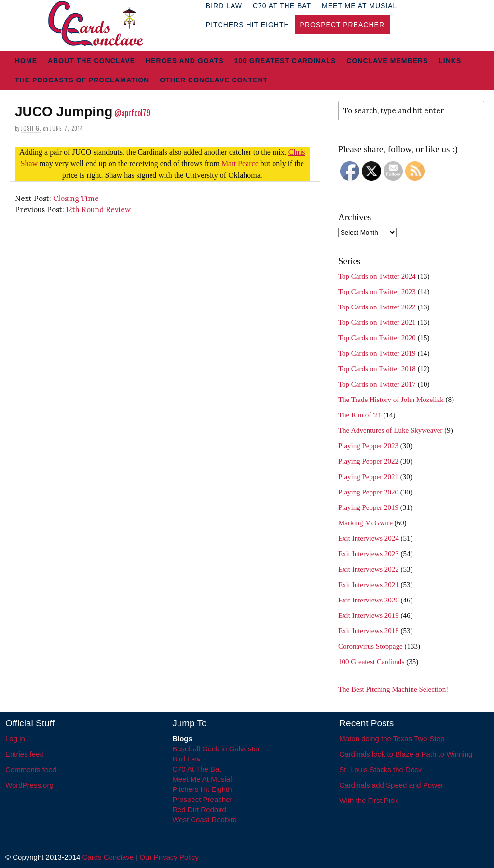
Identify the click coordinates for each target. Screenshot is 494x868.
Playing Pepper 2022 (368, 461)
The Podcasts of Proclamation (82, 80)
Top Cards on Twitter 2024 (377, 276)
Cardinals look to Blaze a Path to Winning (406, 754)
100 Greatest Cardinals (285, 61)
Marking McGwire (365, 523)
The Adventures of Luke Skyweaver (391, 430)
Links (450, 61)
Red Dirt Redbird (199, 809)
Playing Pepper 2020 (368, 492)
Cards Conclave (108, 857)
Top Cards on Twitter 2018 (377, 369)
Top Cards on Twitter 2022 (377, 307)
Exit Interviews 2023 (369, 554)
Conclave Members (387, 61)
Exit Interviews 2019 (369, 615)
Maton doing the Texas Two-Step (392, 739)
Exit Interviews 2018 (369, 631)
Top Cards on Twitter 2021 (377, 322)
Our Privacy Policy (169, 857)
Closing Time (76, 198)
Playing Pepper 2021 (368, 477)
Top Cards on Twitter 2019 (377, 353)
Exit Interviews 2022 (369, 569)
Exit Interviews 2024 (369, 538)
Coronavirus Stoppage (370, 646)
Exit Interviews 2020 (369, 600)
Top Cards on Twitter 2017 (377, 384)
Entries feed (25, 754)
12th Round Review (98, 209)
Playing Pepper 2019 (368, 507)
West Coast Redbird (205, 820)
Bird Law (186, 759)
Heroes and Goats (185, 61)
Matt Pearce (241, 164)
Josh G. (31, 128)
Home (26, 61)
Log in (15, 739)
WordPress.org (29, 785)
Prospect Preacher (342, 25)
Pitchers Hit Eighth (248, 25)
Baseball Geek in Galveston (217, 749)
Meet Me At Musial (202, 779)
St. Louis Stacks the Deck (380, 769)
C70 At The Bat (197, 769)
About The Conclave (91, 61)
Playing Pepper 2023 (368, 446)
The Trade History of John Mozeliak (391, 400)
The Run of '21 (360, 415)
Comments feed (31, 769)
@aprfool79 (132, 113)
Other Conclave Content (214, 80)
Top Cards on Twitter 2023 (377, 292)
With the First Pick (368, 800)
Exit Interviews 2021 (369, 585)
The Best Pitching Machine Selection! (393, 689)
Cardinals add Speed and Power (391, 785)
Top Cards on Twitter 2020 (377, 338)
